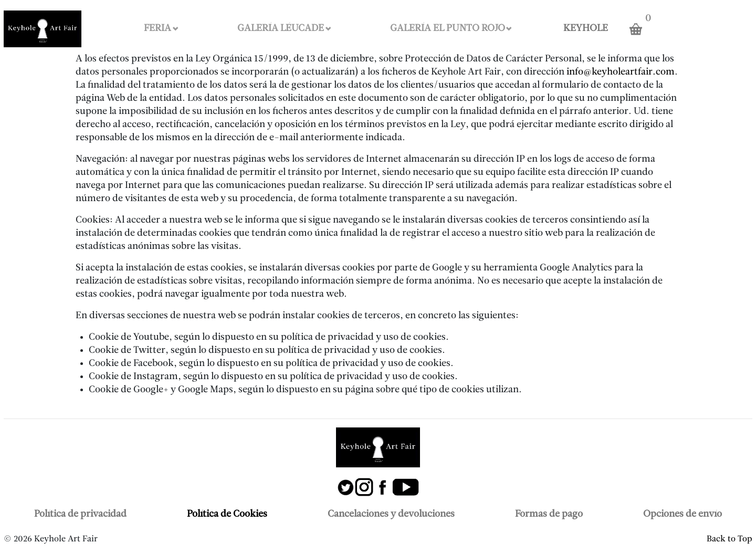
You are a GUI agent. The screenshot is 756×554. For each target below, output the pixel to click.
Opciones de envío (682, 514)
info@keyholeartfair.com (621, 72)
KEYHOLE (586, 29)
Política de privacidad (80, 514)
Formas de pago (549, 514)
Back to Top (729, 539)
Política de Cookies (227, 514)
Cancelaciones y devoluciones (391, 514)
